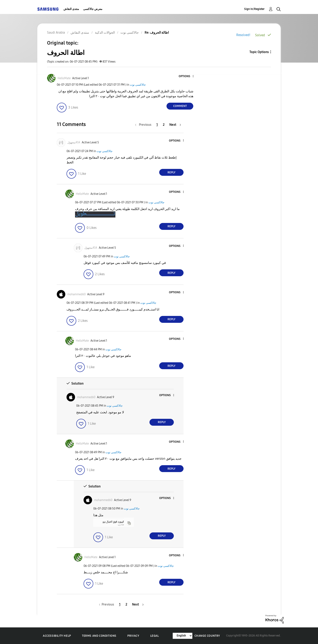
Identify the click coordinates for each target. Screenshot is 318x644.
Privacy (133, 636)
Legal (155, 636)
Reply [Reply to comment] (171, 172)
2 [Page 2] (164, 125)
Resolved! (243, 35)
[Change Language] (183, 636)
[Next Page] (175, 125)
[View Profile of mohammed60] (76, 294)
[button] (186, 76)
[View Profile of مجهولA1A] (74, 142)
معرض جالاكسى (93, 9)
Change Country (207, 636)
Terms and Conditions (99, 636)
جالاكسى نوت (138, 85)
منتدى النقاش (71, 9)
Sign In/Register (254, 9)
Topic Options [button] (259, 52)
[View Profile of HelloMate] (64, 78)
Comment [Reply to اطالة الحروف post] (180, 106)
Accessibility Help (57, 636)
